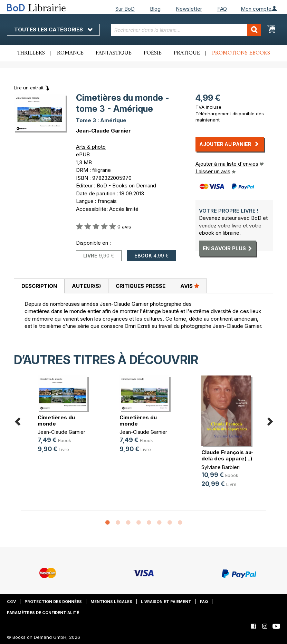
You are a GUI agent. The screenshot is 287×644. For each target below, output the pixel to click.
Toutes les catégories (53, 30)
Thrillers (31, 53)
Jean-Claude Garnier (103, 131)
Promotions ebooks (241, 53)
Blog (155, 9)
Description (39, 286)
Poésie (153, 53)
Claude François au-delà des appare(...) (227, 455)
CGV (11, 602)
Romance (70, 53)
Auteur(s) (86, 286)
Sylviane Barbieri (221, 467)
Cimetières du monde (56, 421)
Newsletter (189, 9)
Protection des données (53, 602)
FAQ (222, 9)
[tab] (39, 286)
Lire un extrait (29, 88)
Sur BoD (125, 9)
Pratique (187, 53)
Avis (190, 286)
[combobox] (186, 30)
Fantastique (114, 53)
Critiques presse (141, 286)
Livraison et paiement (166, 602)
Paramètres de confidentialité (43, 613)
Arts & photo (91, 147)
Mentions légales (111, 602)
